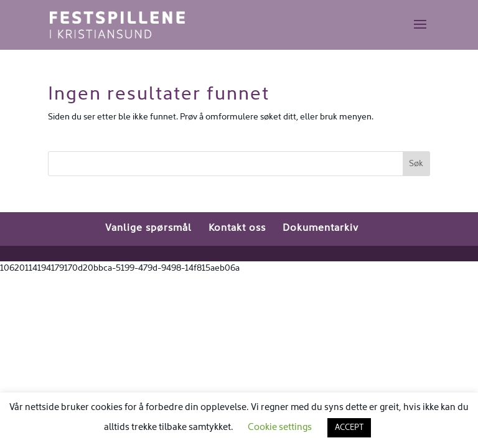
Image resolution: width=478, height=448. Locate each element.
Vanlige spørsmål (148, 228)
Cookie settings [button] (280, 427)
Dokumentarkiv (321, 228)
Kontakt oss (237, 228)
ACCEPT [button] (349, 428)
